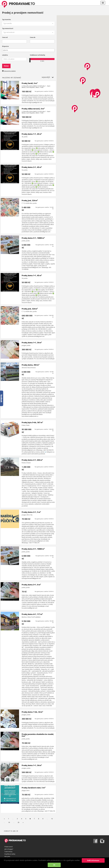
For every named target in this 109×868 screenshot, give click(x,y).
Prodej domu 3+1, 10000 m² (33, 238)
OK (54, 865)
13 (52, 819)
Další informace (93, 860)
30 (17, 831)
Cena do (33, 37)
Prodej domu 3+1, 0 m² (31, 585)
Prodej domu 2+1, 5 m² (31, 512)
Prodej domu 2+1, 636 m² (32, 460)
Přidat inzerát (9, 847)
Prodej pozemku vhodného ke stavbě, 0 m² (38, 735)
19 (9, 822)
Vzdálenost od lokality (38, 55)
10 (11, 831)
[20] (14, 831)
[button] (28, 24)
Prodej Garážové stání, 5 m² (34, 788)
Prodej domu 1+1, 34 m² (32, 343)
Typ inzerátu (6, 20)
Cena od (5, 37)
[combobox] (28, 50)
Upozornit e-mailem (10, 71)
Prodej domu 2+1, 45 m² (32, 167)
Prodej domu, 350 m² (31, 365)
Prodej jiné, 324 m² (30, 200)
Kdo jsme (7, 856)
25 (19, 822)
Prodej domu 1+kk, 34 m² (32, 712)
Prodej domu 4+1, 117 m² (32, 614)
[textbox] (29, 50)
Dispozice (5, 46)
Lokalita (5, 55)
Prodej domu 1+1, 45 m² (32, 134)
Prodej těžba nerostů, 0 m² (33, 109)
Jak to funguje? (9, 849)
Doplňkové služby (10, 854)
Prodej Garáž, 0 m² (30, 83)
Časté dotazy (8, 852)
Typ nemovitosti (8, 28)
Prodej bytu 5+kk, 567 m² (32, 422)
